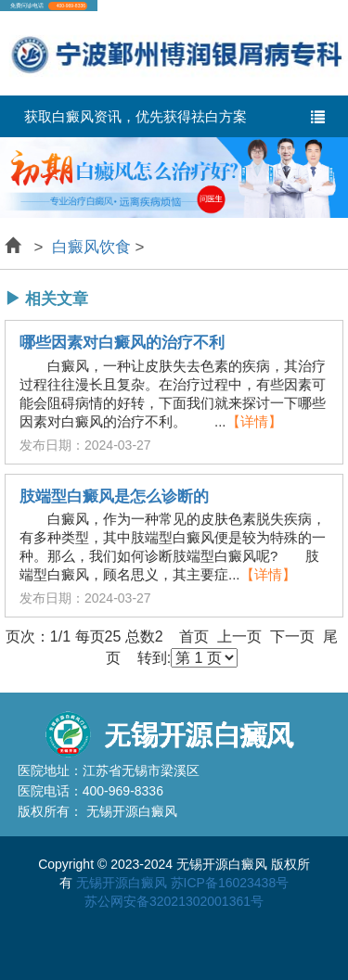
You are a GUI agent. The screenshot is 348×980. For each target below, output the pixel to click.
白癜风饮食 (91, 247)
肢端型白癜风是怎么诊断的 (114, 497)
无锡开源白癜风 (122, 883)
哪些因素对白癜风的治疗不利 (122, 343)
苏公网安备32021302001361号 (174, 901)
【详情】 (254, 421)
